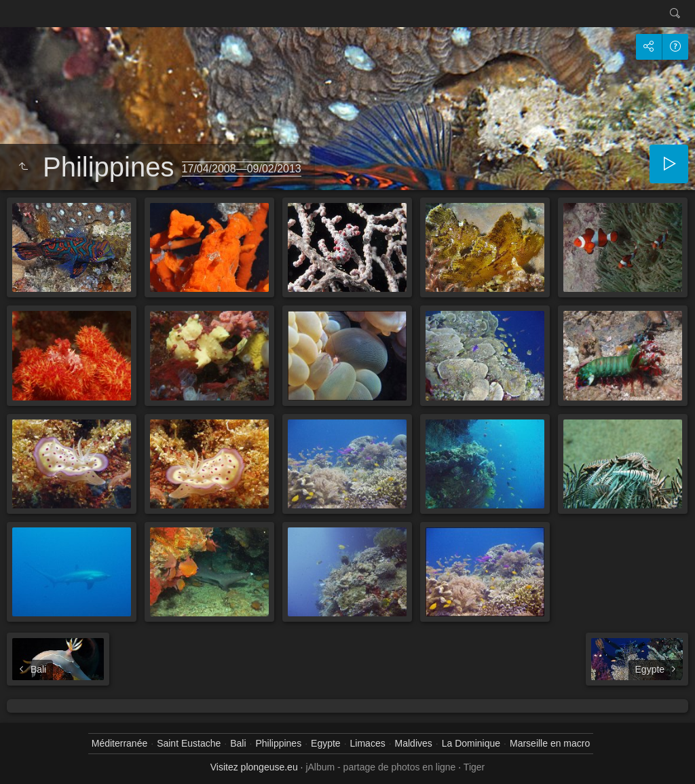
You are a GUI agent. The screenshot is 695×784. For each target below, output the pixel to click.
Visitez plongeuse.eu (254, 767)
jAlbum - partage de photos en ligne (380, 767)
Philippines (278, 743)
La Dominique (471, 743)
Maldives (414, 743)
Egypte (326, 743)
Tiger (474, 767)
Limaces (368, 743)
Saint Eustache (189, 743)
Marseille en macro (550, 743)
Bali (238, 743)
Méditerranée (120, 743)
